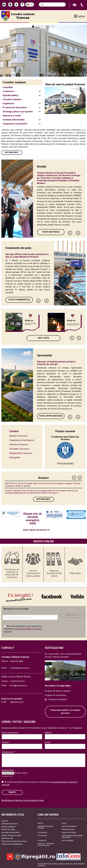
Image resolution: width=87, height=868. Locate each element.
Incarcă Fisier (8, 770)
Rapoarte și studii (12, 116)
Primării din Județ (8, 829)
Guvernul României (69, 832)
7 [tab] (53, 26)
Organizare (8, 103)
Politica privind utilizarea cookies (14, 841)
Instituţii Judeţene (8, 827)
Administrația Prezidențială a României (72, 836)
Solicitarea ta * (8, 752)
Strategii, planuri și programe (18, 112)
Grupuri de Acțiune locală (11, 835)
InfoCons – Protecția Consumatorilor (46, 844)
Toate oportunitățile (51, 416)
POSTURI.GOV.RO (65, 464)
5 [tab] (46, 26)
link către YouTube (77, 596)
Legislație (8, 87)
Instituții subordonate (14, 120)
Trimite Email (75, 5)
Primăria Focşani (68, 829)
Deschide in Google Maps (58, 686)
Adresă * (49, 733)
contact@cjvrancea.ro (20, 668)
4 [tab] (43, 26)
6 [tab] (49, 26)
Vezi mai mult (12, 152)
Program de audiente (58, 699)
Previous (70, 233)
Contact (4, 821)
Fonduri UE (42, 840)
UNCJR (40, 823)
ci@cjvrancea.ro (17, 702)
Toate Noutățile (51, 232)
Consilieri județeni (12, 99)
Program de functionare (55, 695)
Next (78, 233)
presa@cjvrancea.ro (19, 686)
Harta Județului (68, 840)
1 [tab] (33, 26)
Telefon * (6, 742)
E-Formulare (42, 836)
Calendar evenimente (10, 824)
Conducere (8, 91)
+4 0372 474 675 (17, 681)
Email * (48, 742)
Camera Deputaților (69, 826)
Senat (64, 823)
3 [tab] (40, 26)
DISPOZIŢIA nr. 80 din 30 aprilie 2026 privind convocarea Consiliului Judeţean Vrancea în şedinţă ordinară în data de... (43, 485)
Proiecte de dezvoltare (15, 108)
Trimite (12, 792)
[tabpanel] (44, 50)
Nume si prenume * (10, 733)
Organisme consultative (15, 124)
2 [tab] (36, 26)
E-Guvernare (42, 832)
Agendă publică (11, 95)
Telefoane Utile (7, 838)
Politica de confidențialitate (12, 844)
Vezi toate (43, 338)
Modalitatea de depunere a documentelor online (23, 800)
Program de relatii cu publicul (58, 691)
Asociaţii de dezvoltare (10, 832)
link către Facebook (52, 596)
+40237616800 (16, 661)
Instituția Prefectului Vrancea (45, 827)
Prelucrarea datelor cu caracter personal (65, 712)
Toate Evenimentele (19, 300)
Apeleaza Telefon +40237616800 (82, 5)
